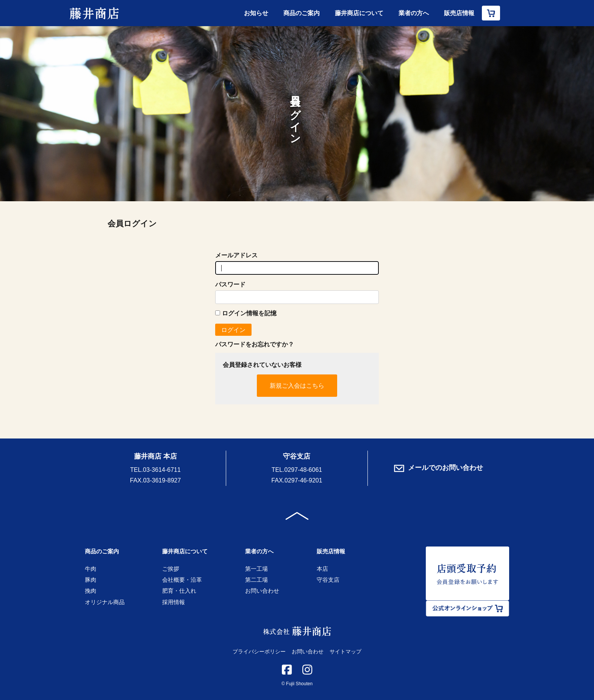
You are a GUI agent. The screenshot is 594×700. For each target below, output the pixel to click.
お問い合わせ (262, 591)
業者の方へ (414, 13)
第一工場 (256, 569)
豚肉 (91, 580)
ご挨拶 (171, 569)
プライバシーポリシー (259, 651)
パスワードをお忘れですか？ (255, 344)
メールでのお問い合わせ (438, 468)
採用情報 (174, 602)
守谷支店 (328, 580)
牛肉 (91, 569)
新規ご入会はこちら (297, 386)
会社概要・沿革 (182, 580)
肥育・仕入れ (179, 591)
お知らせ (256, 13)
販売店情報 (459, 13)
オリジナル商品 (105, 602)
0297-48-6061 (303, 470)
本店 (322, 569)
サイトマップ (345, 651)
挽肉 (91, 591)
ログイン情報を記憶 (246, 313)
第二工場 (256, 580)
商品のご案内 (302, 13)
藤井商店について (359, 13)
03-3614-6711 (162, 470)
